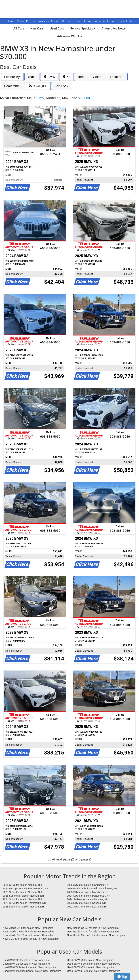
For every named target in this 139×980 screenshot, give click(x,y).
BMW (49, 77)
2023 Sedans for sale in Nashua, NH (23, 907)
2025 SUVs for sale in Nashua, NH (22, 892)
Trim (82, 77)
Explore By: (12, 77)
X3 (66, 77)
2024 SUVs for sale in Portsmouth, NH (89, 896)
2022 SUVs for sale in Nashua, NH (87, 907)
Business (44, 21)
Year (32, 77)
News (20, 21)
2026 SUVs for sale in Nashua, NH (22, 885)
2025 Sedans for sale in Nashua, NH (23, 896)
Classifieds (125, 21)
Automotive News (113, 28)
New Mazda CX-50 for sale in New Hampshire (93, 928)
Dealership (13, 86)
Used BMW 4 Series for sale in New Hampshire (94, 971)
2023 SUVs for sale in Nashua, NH (87, 903)
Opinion (67, 21)
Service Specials (83, 28)
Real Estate (110, 21)
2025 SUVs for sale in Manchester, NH (89, 892)
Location (117, 77)
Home (11, 21)
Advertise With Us (70, 36)
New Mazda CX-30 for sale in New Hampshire (93, 932)
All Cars (19, 28)
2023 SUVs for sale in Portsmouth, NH (24, 903)
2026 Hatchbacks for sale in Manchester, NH (92, 888)
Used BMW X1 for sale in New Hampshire (26, 964)
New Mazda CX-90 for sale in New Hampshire (29, 932)
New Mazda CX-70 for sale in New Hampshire (29, 935)
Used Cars (57, 28)
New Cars (37, 28)
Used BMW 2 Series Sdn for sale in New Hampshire (32, 971)
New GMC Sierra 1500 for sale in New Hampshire (31, 939)
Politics (31, 21)
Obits (77, 21)
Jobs (97, 21)
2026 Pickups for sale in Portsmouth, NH (26, 888)
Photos (87, 21)
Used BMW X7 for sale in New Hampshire (90, 967)
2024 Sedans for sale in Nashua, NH (88, 899)
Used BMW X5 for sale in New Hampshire (26, 960)
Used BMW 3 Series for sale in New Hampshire (94, 964)
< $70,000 (38, 86)
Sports (56, 21)
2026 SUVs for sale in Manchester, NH (89, 885)
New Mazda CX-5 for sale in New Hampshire (28, 928)
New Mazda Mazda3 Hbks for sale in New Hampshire (97, 935)
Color (98, 77)
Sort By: (61, 86)
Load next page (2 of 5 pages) (69, 859)
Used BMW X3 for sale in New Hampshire (90, 960)
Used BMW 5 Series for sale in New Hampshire (29, 967)
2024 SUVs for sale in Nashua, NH (22, 899)
